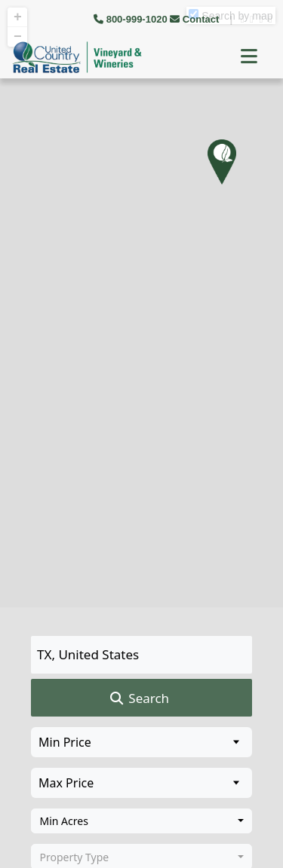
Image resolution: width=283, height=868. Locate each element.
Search (138, 698)
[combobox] (141, 821)
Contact (196, 19)
